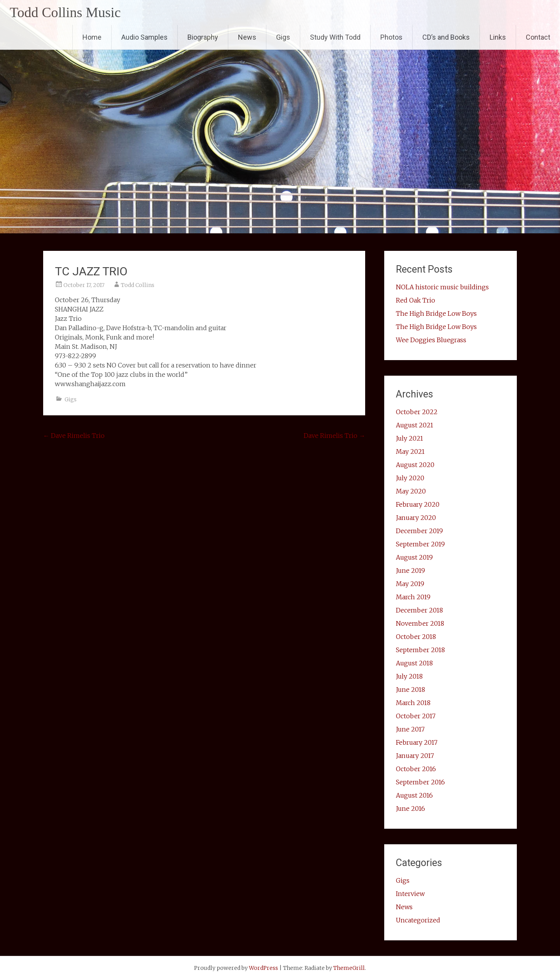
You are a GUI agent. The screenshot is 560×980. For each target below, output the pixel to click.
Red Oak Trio (416, 300)
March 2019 (413, 597)
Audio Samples (144, 37)
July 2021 (409, 438)
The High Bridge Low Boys (436, 313)
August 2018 (414, 663)
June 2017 (410, 729)
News (247, 37)
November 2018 (420, 623)
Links (498, 37)
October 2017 (416, 716)
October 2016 (416, 769)
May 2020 (411, 491)
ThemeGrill (349, 968)
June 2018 (410, 689)
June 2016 (410, 808)
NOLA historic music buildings (442, 287)
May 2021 (410, 451)
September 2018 (420, 650)
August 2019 (414, 557)
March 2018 (413, 703)
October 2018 (416, 637)
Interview (410, 894)
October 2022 (417, 412)
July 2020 (410, 478)
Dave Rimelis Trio (74, 436)
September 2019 (420, 544)
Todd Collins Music (65, 12)
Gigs (283, 37)
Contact (538, 37)
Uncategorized (418, 920)
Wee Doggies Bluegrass (431, 340)
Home (92, 37)
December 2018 (419, 610)
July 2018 (409, 676)
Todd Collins (138, 285)
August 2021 (415, 425)
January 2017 (415, 756)
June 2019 (410, 570)
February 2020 (418, 504)
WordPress (263, 968)
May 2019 (410, 584)
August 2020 (415, 465)
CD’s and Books (446, 37)
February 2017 (417, 742)
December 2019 (419, 531)
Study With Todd (335, 37)
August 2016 (414, 795)
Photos (391, 37)
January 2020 (416, 518)
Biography (203, 37)
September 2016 (420, 782)
